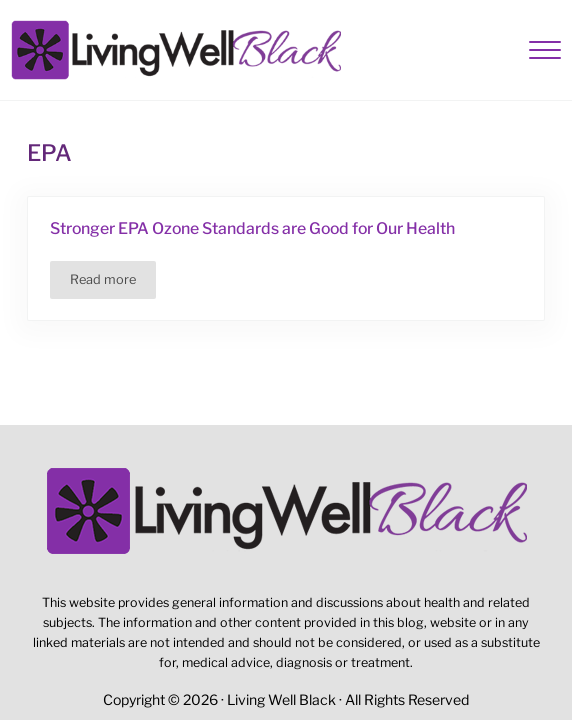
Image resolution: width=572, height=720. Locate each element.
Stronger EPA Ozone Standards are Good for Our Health (252, 228)
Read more (113, 283)
